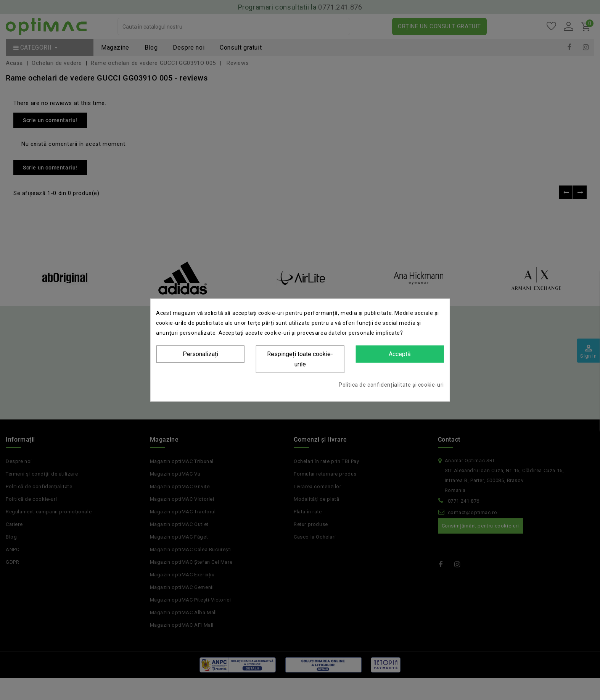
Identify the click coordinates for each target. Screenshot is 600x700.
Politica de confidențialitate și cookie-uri (391, 385)
